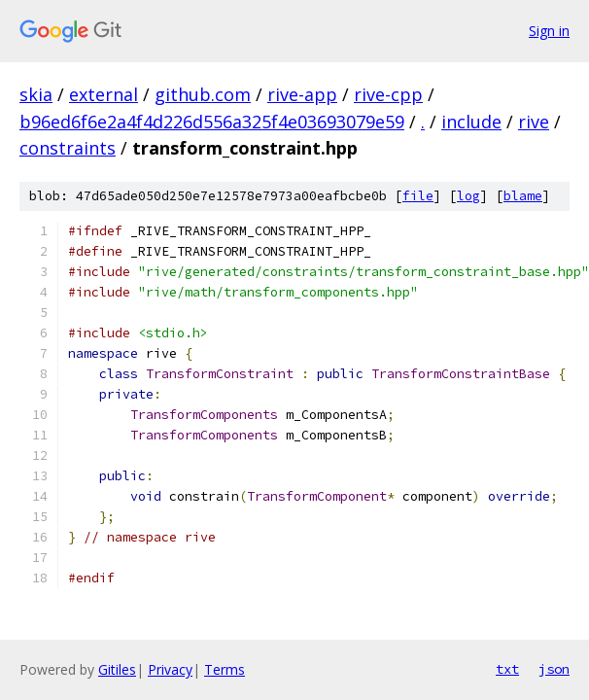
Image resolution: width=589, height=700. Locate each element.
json (554, 669)
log (468, 196)
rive (534, 122)
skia (36, 94)
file (418, 196)
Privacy (170, 669)
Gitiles (117, 669)
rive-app (302, 94)
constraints (68, 148)
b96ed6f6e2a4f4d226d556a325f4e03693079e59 (212, 122)
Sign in (549, 31)
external (104, 94)
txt (507, 669)
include (471, 122)
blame (523, 196)
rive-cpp (388, 94)
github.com (203, 94)
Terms (225, 669)
